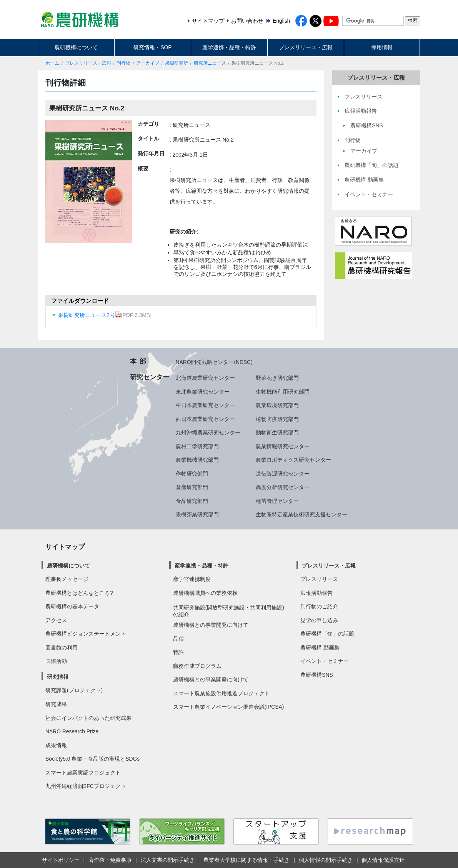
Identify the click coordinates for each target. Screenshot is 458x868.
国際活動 (56, 661)
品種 (178, 639)
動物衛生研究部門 (277, 432)
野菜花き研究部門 (277, 378)
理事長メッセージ (67, 579)
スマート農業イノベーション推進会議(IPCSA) (229, 707)
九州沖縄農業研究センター (208, 432)
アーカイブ (148, 63)
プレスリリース (319, 579)
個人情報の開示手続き (326, 860)
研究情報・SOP (152, 47)
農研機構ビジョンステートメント (86, 634)
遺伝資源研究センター (283, 474)
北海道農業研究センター (205, 378)
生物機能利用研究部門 (283, 392)
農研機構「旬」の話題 (327, 634)
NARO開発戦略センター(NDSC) (214, 362)
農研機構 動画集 (320, 648)
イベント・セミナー (325, 661)
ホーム (52, 63)
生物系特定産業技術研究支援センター (301, 514)
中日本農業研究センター (205, 405)
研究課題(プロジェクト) (74, 690)
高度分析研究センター (283, 487)
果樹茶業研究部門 (197, 514)
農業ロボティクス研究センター (293, 460)
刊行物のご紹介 (319, 606)
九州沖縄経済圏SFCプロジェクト (86, 786)
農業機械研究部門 (197, 460)
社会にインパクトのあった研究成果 (88, 718)
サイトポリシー (61, 860)
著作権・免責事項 (110, 860)
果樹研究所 (177, 63)
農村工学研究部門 (197, 446)
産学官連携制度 (192, 579)
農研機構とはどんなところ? (79, 593)
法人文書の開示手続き (168, 860)
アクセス (56, 620)
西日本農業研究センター (205, 419)
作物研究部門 (192, 474)
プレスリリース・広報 (306, 47)
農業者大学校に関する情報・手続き (246, 860)
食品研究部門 (192, 501)
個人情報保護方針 (383, 860)
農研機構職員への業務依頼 (205, 593)
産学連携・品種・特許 (229, 47)
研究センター (150, 377)
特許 (178, 652)
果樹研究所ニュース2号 (90, 315)
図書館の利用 (62, 648)
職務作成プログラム (197, 666)
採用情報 (382, 47)
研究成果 (56, 704)
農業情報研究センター (283, 446)
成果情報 (56, 745)
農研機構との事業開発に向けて (211, 625)
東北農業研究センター (203, 392)
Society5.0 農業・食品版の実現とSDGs (92, 759)
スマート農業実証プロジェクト (83, 773)
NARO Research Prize (72, 731)
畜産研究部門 (192, 487)
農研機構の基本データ (72, 606)
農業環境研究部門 (277, 405)
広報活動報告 (316, 593)
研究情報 (58, 677)
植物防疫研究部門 (277, 419)
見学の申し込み (319, 620)
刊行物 (123, 63)
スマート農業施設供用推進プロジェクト (222, 693)
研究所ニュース (210, 63)
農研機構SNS (316, 675)
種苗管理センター (277, 501)
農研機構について (76, 47)
